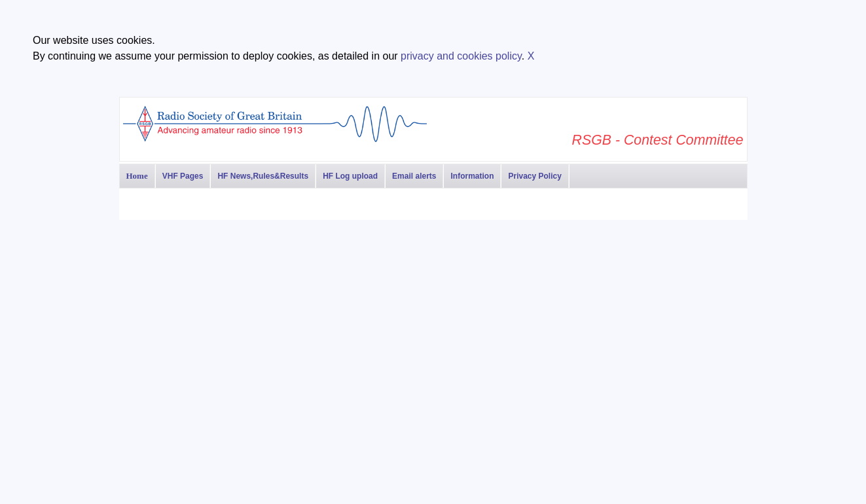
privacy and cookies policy (461, 56)
